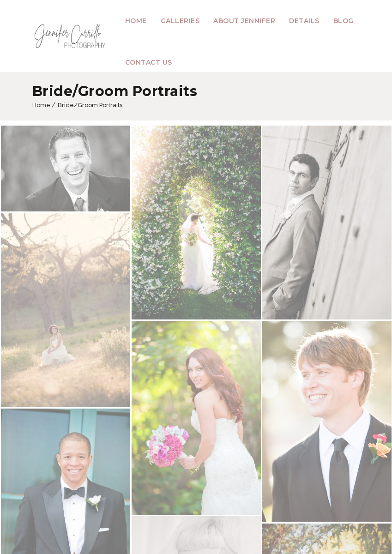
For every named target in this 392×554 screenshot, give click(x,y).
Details (304, 21)
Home (136, 21)
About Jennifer (244, 21)
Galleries (180, 21)
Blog (344, 21)
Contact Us (149, 62)
